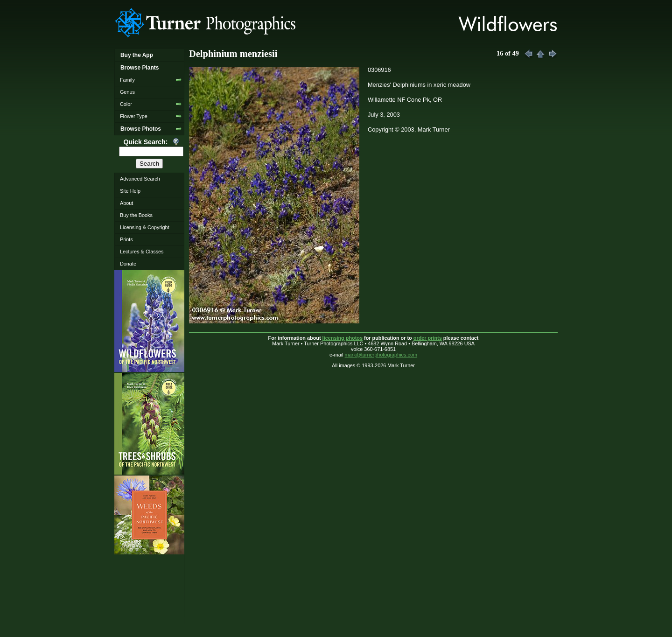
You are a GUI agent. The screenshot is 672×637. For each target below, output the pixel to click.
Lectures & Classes (142, 252)
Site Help (130, 191)
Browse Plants (140, 68)
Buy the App (137, 55)
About (126, 203)
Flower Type (134, 116)
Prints (126, 239)
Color (126, 104)
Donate (128, 264)
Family (127, 80)
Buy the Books (136, 215)
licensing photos (343, 338)
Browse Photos (141, 129)
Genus (127, 92)
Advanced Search (140, 179)
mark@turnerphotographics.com (381, 355)
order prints (428, 338)
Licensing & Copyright (145, 227)
